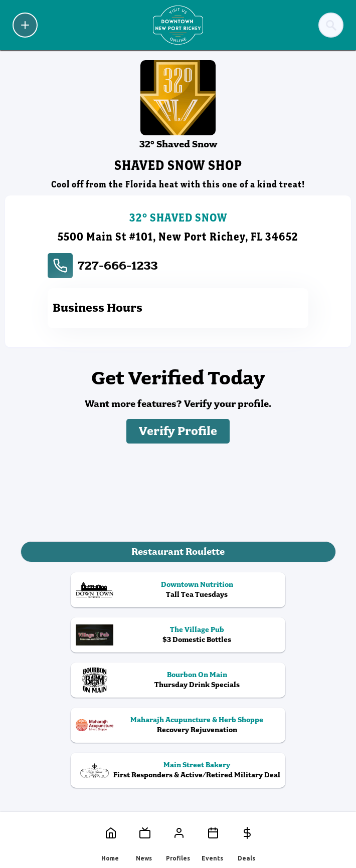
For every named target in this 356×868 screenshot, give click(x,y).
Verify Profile (178, 431)
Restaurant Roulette (178, 552)
